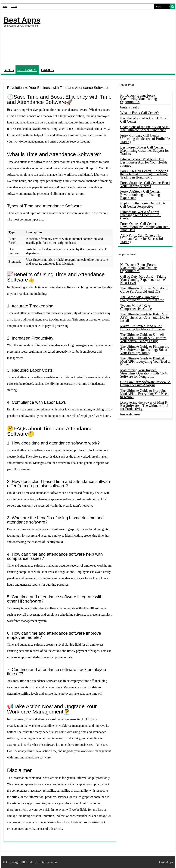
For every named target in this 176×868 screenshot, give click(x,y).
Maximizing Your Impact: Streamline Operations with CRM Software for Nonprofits (144, 373)
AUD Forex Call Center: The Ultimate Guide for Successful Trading (142, 239)
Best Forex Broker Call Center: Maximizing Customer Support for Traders (145, 150)
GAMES (47, 70)
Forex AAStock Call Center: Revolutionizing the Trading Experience (140, 195)
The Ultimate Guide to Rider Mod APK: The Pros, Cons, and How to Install (144, 317)
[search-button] (172, 7)
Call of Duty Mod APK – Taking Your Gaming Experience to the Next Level (143, 280)
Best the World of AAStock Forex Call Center (144, 120)
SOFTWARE (27, 70)
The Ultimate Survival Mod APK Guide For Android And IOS (144, 290)
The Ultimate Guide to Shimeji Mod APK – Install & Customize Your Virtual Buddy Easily (143, 338)
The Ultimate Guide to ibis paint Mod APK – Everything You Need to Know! (144, 394)
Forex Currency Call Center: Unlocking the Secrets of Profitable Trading (145, 139)
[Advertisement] (108, 38)
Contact (14, 7)
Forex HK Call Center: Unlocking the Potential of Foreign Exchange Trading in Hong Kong (144, 174)
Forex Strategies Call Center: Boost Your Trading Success (145, 184)
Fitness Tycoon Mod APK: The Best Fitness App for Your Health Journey (144, 162)
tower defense (130, 414)
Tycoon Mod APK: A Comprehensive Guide (136, 307)
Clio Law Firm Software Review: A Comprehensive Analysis (145, 383)
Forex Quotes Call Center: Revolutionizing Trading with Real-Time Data (145, 227)
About (5, 7)
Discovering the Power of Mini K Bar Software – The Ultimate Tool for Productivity (144, 406)
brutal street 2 (130, 107)
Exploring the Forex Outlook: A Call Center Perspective (143, 205)
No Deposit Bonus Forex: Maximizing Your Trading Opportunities (138, 99)
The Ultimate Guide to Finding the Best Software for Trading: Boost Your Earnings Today (145, 350)
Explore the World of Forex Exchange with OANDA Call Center (141, 215)
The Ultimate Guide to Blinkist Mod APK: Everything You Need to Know (145, 361)
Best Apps (22, 20)
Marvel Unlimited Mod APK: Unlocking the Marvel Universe (143, 328)
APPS (9, 70)
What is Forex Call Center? (139, 113)
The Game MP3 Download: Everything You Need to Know (142, 298)
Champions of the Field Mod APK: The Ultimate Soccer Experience (145, 128)
